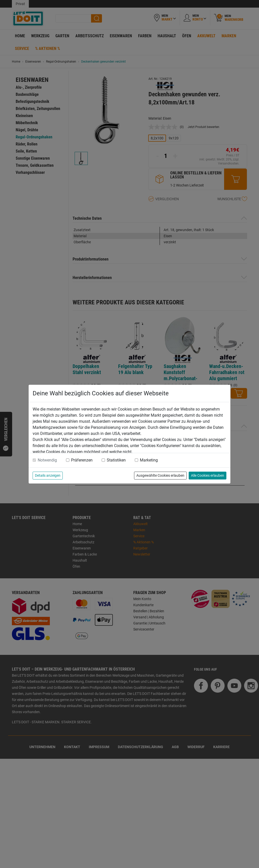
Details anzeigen (48, 475)
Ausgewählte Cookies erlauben (160, 475)
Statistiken (116, 460)
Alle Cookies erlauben (208, 475)
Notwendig (47, 460)
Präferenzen (82, 460)
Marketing (149, 460)
